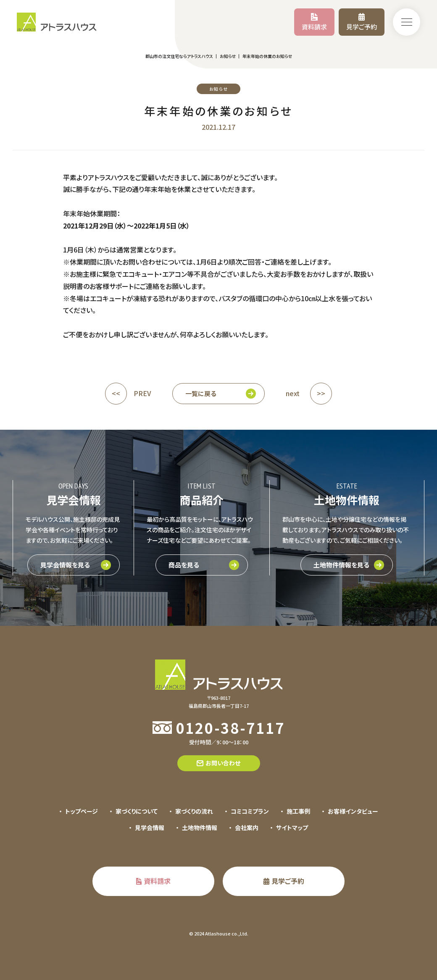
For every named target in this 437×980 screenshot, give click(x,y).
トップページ (82, 811)
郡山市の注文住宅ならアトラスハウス (179, 56)
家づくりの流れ (194, 811)
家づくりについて (137, 811)
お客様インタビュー (353, 811)
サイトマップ (292, 828)
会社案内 (247, 828)
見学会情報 (150, 828)
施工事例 (298, 811)
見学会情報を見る (65, 565)
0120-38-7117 (230, 728)
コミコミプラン (250, 811)
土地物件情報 (200, 828)
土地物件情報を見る (341, 565)
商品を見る (184, 565)
